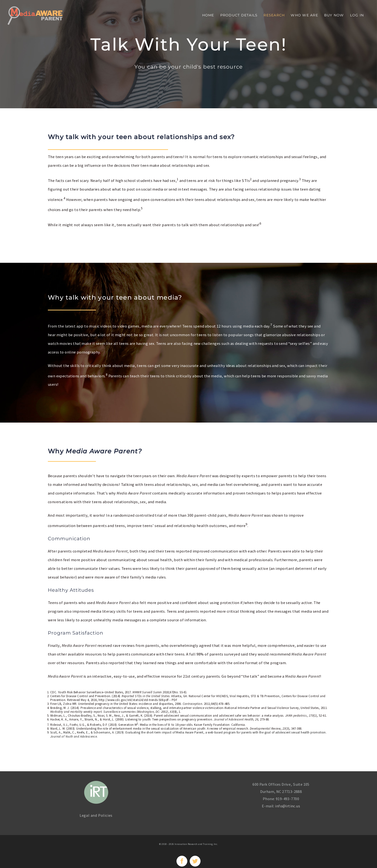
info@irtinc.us (288, 806)
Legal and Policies (96, 815)
